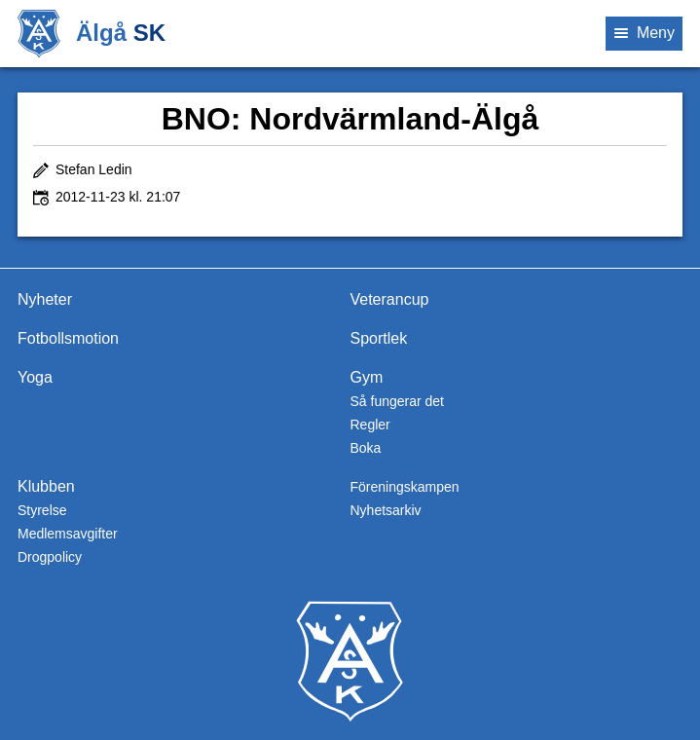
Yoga (35, 377)
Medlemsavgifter (68, 534)
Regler (369, 425)
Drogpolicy (50, 557)
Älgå (121, 33)
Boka (365, 448)
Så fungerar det (397, 401)
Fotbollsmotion (68, 338)
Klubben (46, 486)
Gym (366, 377)
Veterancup (389, 299)
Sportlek (378, 338)
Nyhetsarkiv (385, 510)
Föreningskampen (404, 487)
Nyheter (45, 299)
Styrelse (42, 510)
